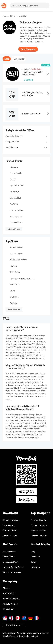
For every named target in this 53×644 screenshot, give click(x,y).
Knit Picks (14, 192)
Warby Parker (16, 253)
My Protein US (16, 185)
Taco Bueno (15, 272)
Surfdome (14, 204)
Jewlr (13, 291)
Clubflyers (15, 297)
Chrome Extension (11, 520)
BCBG (13, 179)
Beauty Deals (9, 557)
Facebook (35, 557)
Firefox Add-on (10, 530)
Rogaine (14, 303)
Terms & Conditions (12, 599)
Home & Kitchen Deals (13, 567)
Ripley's (13, 266)
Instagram (35, 567)
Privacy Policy (9, 593)
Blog (33, 551)
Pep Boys (14, 167)
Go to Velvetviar (28, 49)
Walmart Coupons (39, 525)
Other (13, 16)
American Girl (16, 247)
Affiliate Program (10, 604)
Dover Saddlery (17, 173)
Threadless (15, 284)
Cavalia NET (16, 198)
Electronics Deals (11, 562)
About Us (7, 588)
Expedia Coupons (38, 530)
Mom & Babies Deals (12, 572)
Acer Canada (16, 216)
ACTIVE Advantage (19, 260)
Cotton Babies (16, 210)
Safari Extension (10, 536)
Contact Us (8, 609)
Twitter (34, 562)
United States (13, 625)
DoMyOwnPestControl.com (22, 278)
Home (6, 16)
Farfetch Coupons (39, 536)
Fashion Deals (9, 551)
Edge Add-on (9, 525)
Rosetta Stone (16, 223)
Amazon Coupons (39, 520)
